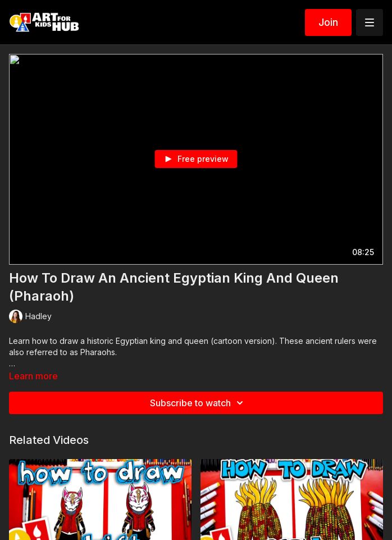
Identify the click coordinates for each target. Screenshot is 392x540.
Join (328, 22)
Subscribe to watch (198, 403)
